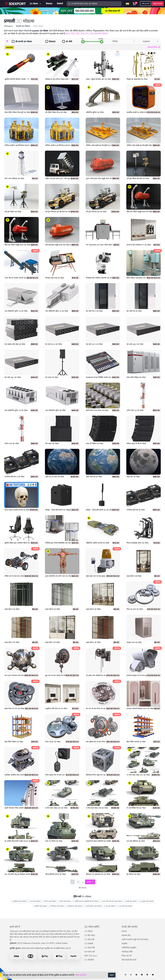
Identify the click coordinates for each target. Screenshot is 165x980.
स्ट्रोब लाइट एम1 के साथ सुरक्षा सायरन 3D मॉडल (101, 576)
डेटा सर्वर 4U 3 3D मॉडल (94, 344)
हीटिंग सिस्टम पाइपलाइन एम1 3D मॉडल (139, 278)
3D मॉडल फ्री (89, 939)
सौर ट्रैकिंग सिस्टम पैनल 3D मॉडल (56, 112)
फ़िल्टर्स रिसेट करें (154, 47)
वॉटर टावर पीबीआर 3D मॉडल (14, 178)
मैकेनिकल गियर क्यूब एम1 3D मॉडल (98, 775)
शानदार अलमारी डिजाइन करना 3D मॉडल (140, 709)
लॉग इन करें (146, 4)
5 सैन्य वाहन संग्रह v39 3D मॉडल (97, 808)
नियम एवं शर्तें (127, 956)
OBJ (73, 34)
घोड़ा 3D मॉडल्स (64, 901)
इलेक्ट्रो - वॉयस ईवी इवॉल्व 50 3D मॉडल (99, 510)
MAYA (105, 34)
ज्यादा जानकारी (81, 975)
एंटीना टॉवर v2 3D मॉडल (135, 410)
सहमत (112, 975)
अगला (90, 882)
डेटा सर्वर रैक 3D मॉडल (134, 311)
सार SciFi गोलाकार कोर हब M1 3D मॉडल (18, 675)
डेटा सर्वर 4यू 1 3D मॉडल (13, 377)
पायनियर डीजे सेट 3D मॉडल (136, 510)
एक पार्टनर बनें (90, 952)
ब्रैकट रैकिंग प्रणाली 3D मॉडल (136, 742)
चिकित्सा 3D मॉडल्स (56, 906)
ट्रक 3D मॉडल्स (109, 906)
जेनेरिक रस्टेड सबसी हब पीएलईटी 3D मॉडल (100, 145)
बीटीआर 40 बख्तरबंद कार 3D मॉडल (98, 874)
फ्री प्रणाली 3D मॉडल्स (22, 42)
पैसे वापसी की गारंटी (129, 960)
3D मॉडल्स (89, 931)
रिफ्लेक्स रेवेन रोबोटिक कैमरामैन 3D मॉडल (100, 278)
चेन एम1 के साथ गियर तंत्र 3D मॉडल (98, 709)
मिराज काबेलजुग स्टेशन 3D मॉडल (137, 543)
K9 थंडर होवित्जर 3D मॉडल (136, 841)
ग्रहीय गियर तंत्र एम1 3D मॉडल (14, 709)
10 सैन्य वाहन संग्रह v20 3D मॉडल (138, 775)
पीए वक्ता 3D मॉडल (52, 443)
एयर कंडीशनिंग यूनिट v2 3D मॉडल (16, 410)
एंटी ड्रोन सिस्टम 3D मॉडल (13, 212)
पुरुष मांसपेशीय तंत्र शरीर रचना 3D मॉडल (59, 576)
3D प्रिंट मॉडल (90, 935)
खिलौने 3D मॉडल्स (40, 906)
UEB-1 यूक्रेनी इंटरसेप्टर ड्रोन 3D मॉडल (98, 79)
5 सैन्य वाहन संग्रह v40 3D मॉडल (56, 808)
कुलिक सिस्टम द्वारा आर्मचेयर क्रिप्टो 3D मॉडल (19, 543)
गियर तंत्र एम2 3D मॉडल (135, 609)
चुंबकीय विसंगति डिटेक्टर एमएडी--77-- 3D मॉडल (21, 79)
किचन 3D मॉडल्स (49, 901)
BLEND (98, 34)
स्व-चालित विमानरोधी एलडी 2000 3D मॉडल (20, 841)
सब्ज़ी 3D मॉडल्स (130, 901)
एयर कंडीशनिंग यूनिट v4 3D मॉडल (16, 311)
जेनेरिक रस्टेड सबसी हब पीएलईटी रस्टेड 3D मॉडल (143, 145)
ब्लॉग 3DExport (91, 956)
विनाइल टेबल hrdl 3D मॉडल (55, 278)
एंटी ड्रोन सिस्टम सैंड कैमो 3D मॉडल (138, 178)
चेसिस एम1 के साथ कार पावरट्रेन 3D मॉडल (18, 576)
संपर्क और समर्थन (130, 927)
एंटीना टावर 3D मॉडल (12, 443)
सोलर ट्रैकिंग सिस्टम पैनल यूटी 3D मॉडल (17, 112)
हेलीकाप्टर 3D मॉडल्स (74, 906)
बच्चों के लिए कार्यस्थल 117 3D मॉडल (139, 245)
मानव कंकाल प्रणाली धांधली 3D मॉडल (17, 510)
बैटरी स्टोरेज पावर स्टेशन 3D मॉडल (97, 410)
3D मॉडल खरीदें (92, 927)
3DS (82, 34)
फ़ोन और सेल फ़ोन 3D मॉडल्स (111, 901)
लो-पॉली (67, 42)
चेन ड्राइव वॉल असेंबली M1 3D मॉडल (98, 675)
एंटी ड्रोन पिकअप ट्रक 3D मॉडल (96, 212)
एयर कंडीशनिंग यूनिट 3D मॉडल (55, 410)
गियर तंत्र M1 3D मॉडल (53, 742)
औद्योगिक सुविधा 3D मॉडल (95, 112)
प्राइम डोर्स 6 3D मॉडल (93, 609)
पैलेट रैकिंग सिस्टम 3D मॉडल (14, 742)
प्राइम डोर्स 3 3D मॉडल (53, 642)
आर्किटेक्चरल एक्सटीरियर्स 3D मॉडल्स (86, 901)
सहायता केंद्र (126, 935)
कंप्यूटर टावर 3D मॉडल (134, 642)
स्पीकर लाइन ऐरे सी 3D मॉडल (136, 443)
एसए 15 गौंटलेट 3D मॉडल (54, 841)
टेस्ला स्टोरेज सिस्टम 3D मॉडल (136, 377)
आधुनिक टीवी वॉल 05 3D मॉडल (56, 709)
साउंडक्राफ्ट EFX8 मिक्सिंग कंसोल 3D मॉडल (100, 377)
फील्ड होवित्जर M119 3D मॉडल (56, 874)
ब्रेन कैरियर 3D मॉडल (133, 874)
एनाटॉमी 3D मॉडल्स (125, 906)
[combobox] (123, 41)
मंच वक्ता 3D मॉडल (52, 377)
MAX (68, 34)
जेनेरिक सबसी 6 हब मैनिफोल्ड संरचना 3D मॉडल (61, 145)
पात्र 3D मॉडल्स (35, 901)
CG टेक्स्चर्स (89, 944)
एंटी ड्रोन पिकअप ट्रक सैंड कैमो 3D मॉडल (58, 212)
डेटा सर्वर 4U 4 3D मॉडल (54, 344)
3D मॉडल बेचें (90, 948)
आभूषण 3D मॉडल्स (146, 901)
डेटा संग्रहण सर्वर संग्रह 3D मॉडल (15, 344)
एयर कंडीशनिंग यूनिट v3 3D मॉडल (57, 311)
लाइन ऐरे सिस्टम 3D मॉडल (95, 443)
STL (87, 34)
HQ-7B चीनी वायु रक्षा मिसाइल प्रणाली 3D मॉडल (21, 874)
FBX (78, 34)
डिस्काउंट (50, 42)
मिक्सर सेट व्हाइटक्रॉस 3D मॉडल (137, 79)
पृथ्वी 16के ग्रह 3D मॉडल (94, 477)
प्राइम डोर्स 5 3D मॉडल (12, 642)
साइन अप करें (158, 4)
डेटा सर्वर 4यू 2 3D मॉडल (135, 344)
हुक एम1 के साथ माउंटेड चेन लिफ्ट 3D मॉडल (60, 675)
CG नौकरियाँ (89, 960)
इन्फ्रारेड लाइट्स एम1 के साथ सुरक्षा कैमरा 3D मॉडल (143, 675)
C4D (92, 34)
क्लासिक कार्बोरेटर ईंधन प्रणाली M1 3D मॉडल (19, 775)
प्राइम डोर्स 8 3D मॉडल (53, 609)
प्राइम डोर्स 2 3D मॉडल (93, 642)
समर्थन (124, 931)
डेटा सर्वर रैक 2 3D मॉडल (94, 311)
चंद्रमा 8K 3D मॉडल (133, 477)
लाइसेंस (124, 944)
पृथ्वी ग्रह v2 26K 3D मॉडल (55, 477)
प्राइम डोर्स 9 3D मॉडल (134, 576)
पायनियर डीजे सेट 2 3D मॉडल (14, 477)
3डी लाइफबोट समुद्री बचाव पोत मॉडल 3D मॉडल (61, 245)
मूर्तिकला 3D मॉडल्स (19, 901)
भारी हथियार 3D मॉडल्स (93, 906)
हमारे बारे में (15, 927)
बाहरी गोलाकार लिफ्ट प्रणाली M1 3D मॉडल (19, 808)
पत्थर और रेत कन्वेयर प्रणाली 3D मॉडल (17, 278)
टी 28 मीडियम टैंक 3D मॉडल (136, 808)
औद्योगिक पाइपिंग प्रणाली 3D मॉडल (98, 543)
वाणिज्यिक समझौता (129, 948)
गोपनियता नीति (127, 952)
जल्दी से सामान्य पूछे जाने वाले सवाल (135, 939)
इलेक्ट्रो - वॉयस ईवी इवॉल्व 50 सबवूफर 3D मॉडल (62, 510)
